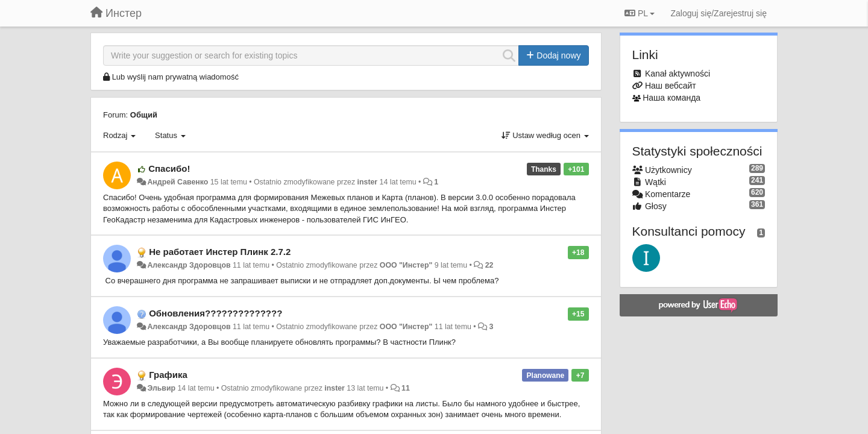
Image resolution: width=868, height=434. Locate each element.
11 (406, 388)
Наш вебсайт (671, 86)
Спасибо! (169, 168)
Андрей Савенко (178, 182)
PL (640, 13)
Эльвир (161, 388)
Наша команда (671, 98)
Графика (168, 375)
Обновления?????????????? (215, 313)
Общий (144, 115)
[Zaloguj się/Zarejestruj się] (719, 13)
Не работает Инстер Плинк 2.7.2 (220, 252)
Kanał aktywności (678, 74)
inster (368, 182)
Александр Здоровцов (189, 265)
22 (489, 265)
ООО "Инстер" (406, 265)
